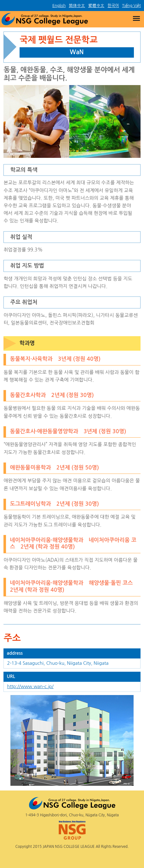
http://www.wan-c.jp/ (30, 687)
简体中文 (77, 6)
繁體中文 (96, 6)
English (59, 6)
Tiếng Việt (132, 6)
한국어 (113, 6)
